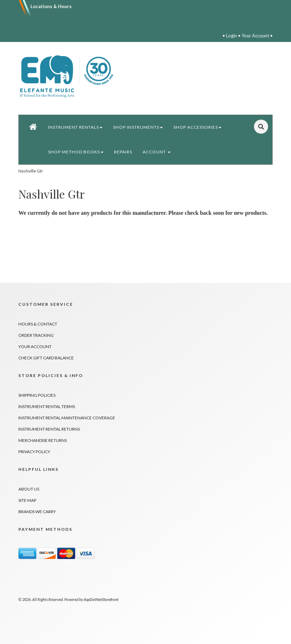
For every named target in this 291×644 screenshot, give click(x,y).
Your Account (255, 36)
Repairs (123, 152)
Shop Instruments (138, 127)
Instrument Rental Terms (47, 406)
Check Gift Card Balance (46, 358)
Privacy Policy (34, 452)
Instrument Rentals (75, 127)
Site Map (27, 500)
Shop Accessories (197, 127)
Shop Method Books (76, 152)
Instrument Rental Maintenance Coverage (67, 418)
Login (231, 36)
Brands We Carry (37, 512)
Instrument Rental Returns (49, 429)
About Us (29, 489)
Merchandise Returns (43, 440)
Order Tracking (36, 335)
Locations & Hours (51, 6)
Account (157, 152)
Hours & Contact (38, 324)
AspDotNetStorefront (101, 599)
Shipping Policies (37, 395)
